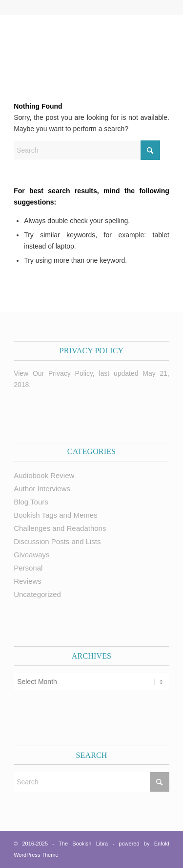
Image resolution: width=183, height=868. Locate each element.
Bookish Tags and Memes (55, 515)
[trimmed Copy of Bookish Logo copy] (76, 42)
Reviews (28, 581)
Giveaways (31, 555)
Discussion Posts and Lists (57, 541)
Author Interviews (42, 489)
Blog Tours (31, 502)
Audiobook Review (44, 475)
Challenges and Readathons (60, 528)
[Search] (87, 150)
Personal (28, 568)
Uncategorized (37, 594)
